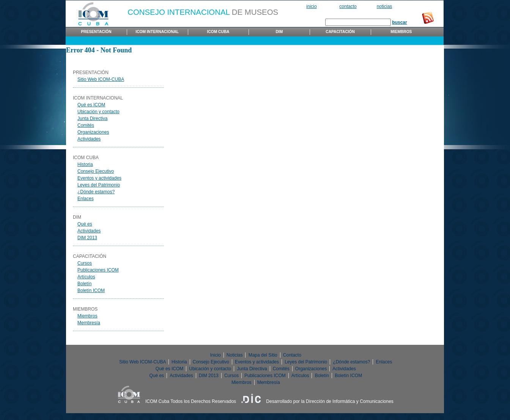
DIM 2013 (87, 238)
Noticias (385, 6)
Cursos (85, 263)
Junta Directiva (92, 118)
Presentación (96, 32)
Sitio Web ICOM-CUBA (101, 79)
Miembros (401, 32)
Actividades (89, 139)
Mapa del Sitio (263, 355)
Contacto (348, 6)
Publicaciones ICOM (98, 270)
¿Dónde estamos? (96, 192)
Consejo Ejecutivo (96, 171)
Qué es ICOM (91, 105)
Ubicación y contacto (98, 112)
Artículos (86, 277)
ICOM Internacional (157, 32)
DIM (279, 32)
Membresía (89, 323)
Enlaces (86, 199)
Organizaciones (93, 132)
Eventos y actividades (99, 178)
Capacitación (340, 32)
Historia (85, 164)
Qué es (85, 224)
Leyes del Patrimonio (99, 185)
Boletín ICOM (91, 291)
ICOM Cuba (218, 32)
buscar (399, 22)
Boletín (84, 284)
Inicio (311, 6)
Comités (86, 125)
